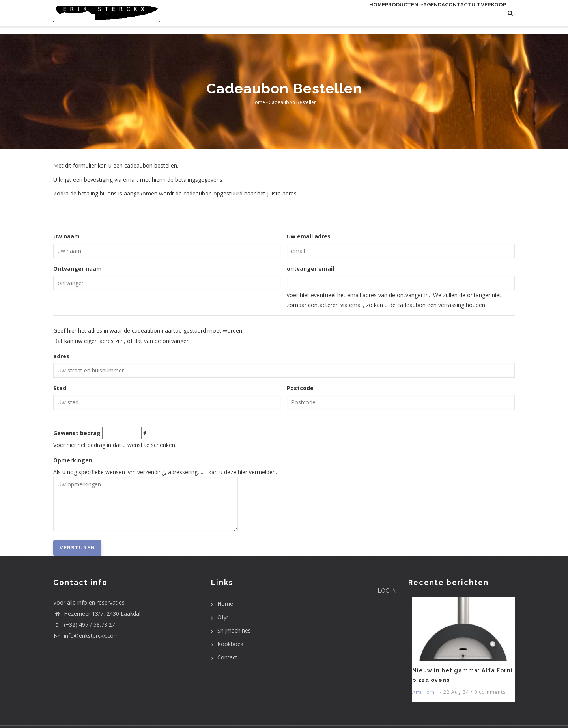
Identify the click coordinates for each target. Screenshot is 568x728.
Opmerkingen (73, 460)
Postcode (300, 388)
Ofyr (223, 617)
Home (320, 17)
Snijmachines (234, 630)
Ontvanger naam (78, 269)
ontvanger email (310, 269)
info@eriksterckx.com (86, 636)
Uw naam (66, 236)
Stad (60, 388)
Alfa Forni (424, 692)
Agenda (403, 17)
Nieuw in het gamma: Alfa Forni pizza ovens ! (462, 675)
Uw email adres (309, 236)
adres (61, 356)
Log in (381, 603)
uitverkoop (482, 17)
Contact (439, 17)
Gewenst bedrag (77, 433)
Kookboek (230, 644)
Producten (360, 17)
